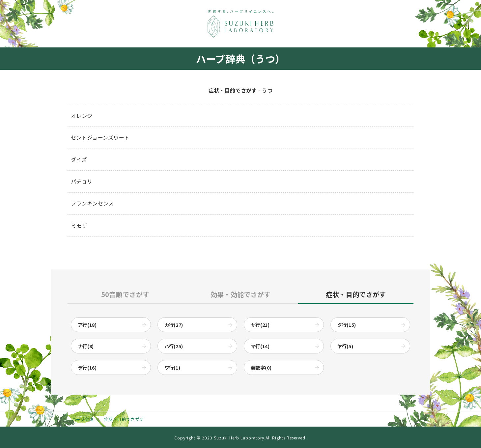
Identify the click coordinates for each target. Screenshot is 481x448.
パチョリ (82, 181)
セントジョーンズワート (100, 137)
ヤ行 (345, 346)
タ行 (347, 325)
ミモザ (79, 225)
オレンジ (82, 116)
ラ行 (87, 367)
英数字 (261, 367)
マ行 (260, 346)
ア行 (87, 325)
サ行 (260, 325)
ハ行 (174, 346)
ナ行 (86, 346)
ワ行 (172, 367)
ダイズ (79, 159)
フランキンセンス (92, 203)
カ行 (174, 325)
